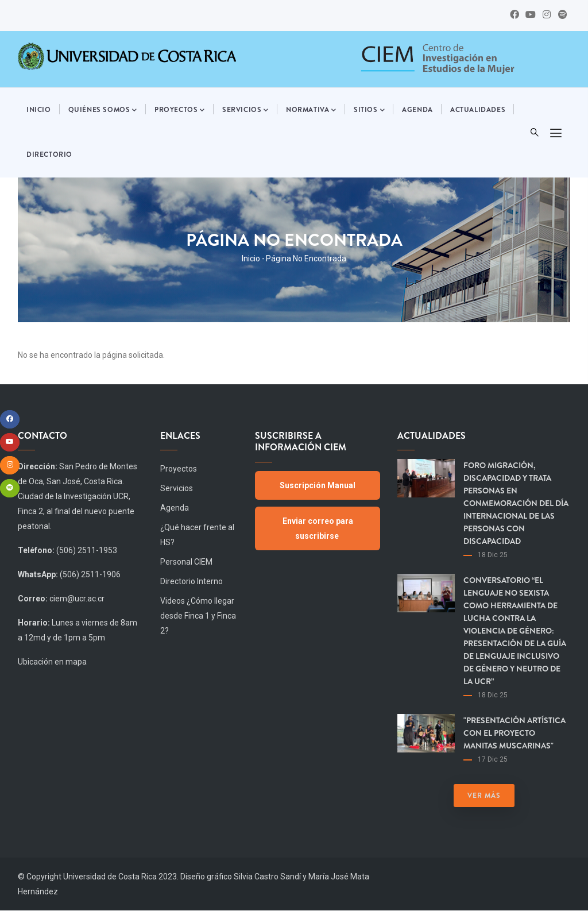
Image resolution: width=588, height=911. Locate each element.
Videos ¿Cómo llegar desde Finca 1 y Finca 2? (198, 616)
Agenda (417, 110)
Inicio (39, 110)
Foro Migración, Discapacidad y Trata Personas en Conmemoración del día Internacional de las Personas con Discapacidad (516, 503)
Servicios (245, 110)
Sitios (369, 110)
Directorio (49, 155)
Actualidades (478, 110)
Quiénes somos (103, 110)
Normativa (311, 110)
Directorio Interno (192, 581)
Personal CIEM (186, 562)
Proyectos (180, 110)
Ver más (484, 796)
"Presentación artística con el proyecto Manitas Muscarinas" (514, 733)
